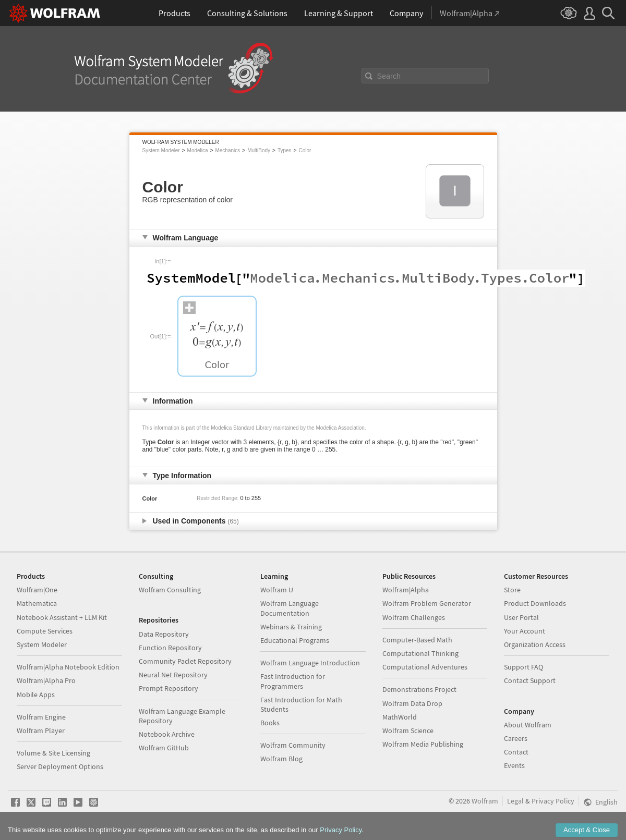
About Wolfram (528, 725)
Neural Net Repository (173, 675)
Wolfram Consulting (170, 590)
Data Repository (164, 634)
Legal (515, 801)
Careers (516, 738)
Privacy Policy (553, 801)
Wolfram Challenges (414, 617)
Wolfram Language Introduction (310, 663)
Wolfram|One (37, 590)
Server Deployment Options (60, 766)
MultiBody (259, 150)
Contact (516, 752)
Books (270, 723)
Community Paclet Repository (185, 661)
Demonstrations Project (419, 689)
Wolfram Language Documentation (290, 608)
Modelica (198, 150)
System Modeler (161, 150)
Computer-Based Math (417, 640)
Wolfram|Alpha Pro (46, 680)
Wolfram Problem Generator (427, 603)
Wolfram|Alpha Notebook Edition (68, 667)
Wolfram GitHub (164, 748)
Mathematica (37, 603)
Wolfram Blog (281, 759)
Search (389, 76)
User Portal (521, 617)
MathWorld (400, 717)
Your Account (525, 631)
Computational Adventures (425, 667)
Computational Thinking (420, 653)
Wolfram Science (408, 731)
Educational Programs (295, 640)
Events (514, 765)
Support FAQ (523, 667)
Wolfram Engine (41, 717)
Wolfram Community (293, 745)
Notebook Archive (167, 734)
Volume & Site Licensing (53, 753)
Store (512, 590)
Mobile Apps (36, 695)
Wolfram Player (41, 731)
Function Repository (170, 648)
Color (305, 150)
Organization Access (535, 644)
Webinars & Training (291, 627)
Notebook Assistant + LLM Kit (62, 617)
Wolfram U (277, 590)
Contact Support (530, 680)
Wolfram (485, 801)
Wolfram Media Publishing (423, 744)
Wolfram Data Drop (412, 703)
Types (285, 150)
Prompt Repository (168, 688)
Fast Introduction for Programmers (293, 681)
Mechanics (227, 150)
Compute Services (45, 631)
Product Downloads (535, 603)
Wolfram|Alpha (406, 590)
